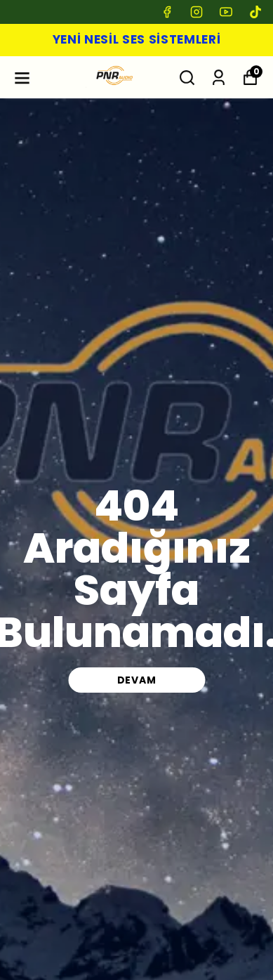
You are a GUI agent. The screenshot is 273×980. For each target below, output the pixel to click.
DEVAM (137, 680)
